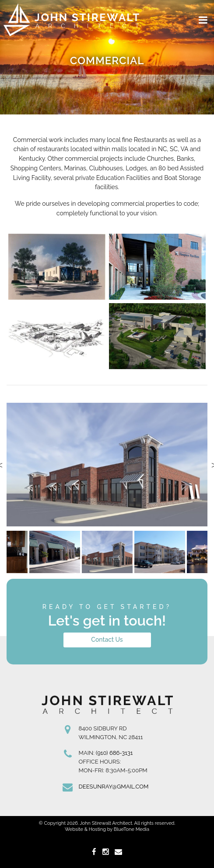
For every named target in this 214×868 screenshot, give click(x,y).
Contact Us (107, 640)
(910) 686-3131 (114, 753)
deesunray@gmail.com (114, 787)
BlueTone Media (132, 829)
